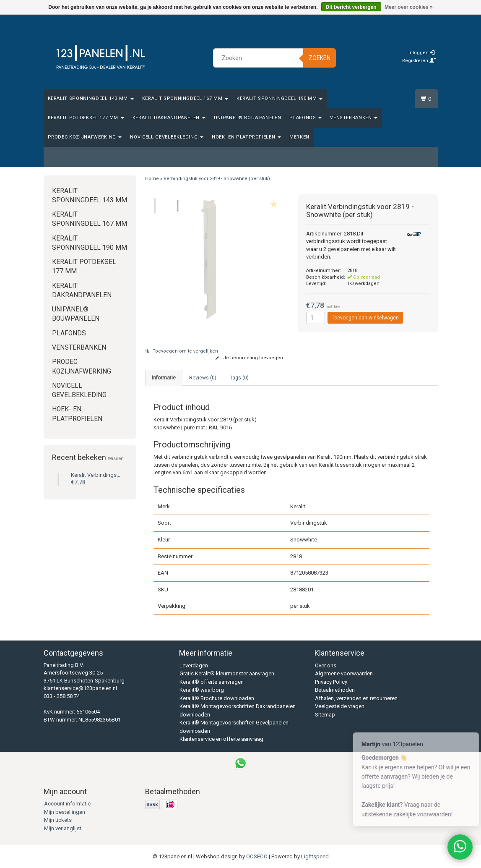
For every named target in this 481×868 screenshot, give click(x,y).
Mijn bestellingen (65, 812)
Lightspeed (315, 856)
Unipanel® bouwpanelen (248, 118)
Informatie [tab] (164, 378)
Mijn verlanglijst (63, 828)
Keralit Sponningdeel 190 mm (279, 98)
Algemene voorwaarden (344, 673)
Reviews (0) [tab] (203, 378)
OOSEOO (257, 856)
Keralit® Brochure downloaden (217, 698)
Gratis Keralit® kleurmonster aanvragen (227, 673)
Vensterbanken (354, 118)
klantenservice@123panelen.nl (80, 688)
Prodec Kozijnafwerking (85, 137)
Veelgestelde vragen (340, 706)
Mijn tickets (58, 820)
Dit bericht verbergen (351, 7)
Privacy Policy (331, 682)
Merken (299, 137)
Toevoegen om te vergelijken (182, 351)
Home (152, 179)
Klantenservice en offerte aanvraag (221, 739)
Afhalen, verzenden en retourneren (356, 698)
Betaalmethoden (335, 690)
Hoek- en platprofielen (246, 137)
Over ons (326, 665)
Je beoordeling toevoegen (249, 358)
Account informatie (67, 804)
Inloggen (422, 53)
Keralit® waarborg (202, 690)
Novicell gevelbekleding (167, 137)
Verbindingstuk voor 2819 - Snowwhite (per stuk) (217, 179)
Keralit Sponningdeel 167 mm (185, 98)
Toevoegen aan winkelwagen (365, 318)
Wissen (116, 458)
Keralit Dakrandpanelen (169, 118)
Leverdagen (194, 665)
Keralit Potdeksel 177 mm (86, 118)
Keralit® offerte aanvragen (212, 682)
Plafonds (305, 118)
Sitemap (325, 715)
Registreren (419, 61)
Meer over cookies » (409, 7)
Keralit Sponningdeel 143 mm (91, 98)
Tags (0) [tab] (239, 378)
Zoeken (320, 58)
